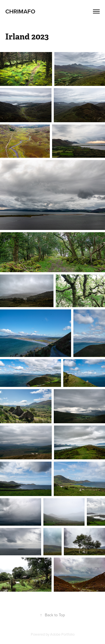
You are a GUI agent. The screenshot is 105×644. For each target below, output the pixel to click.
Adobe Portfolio (62, 634)
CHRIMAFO (20, 11)
